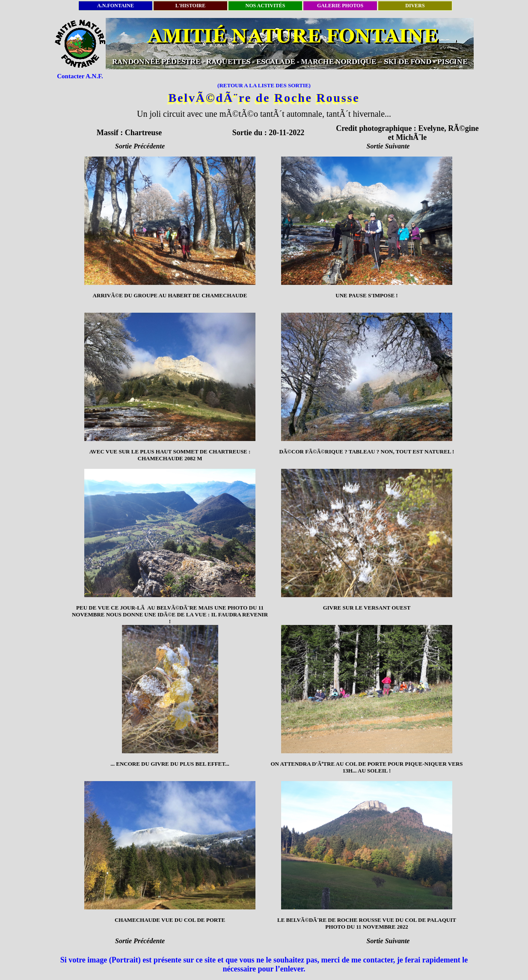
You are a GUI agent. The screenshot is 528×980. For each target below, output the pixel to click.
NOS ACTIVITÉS (265, 6)
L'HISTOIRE (190, 6)
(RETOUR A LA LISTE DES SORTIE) (264, 85)
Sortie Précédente (140, 146)
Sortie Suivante (388, 146)
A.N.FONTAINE (116, 6)
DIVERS (415, 6)
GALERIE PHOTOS (340, 6)
